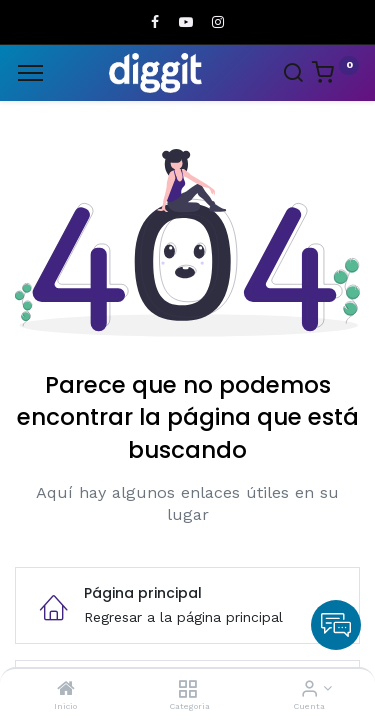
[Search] (293, 75)
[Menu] (30, 73)
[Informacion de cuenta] (309, 690)
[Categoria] (187, 690)
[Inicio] (66, 690)
